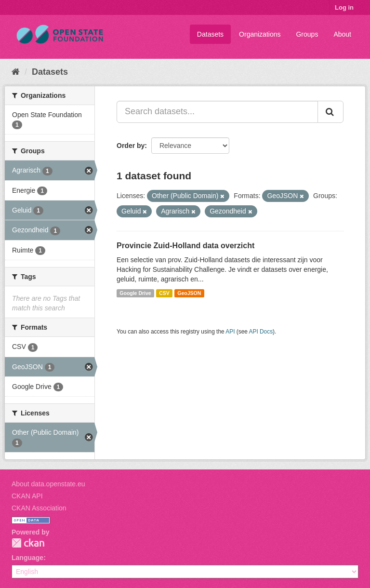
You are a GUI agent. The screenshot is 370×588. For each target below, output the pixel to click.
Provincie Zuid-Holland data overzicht (185, 246)
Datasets (210, 34)
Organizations (260, 34)
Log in (344, 7)
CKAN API (27, 496)
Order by (131, 146)
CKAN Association (39, 508)
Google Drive (135, 293)
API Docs (261, 332)
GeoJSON (189, 293)
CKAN (28, 543)
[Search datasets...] (217, 112)
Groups (307, 34)
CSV (164, 293)
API (230, 332)
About (342, 34)
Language (27, 558)
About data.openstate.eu (48, 484)
